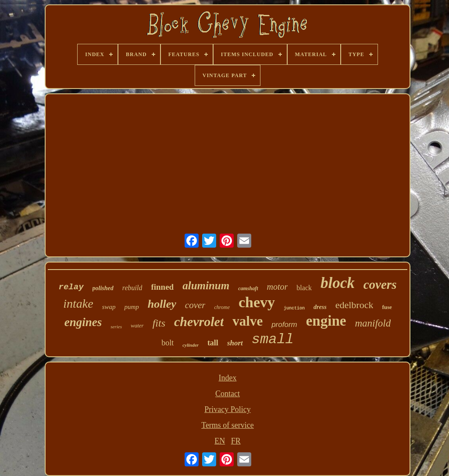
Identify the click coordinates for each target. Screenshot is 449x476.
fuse (387, 307)
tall (213, 343)
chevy (257, 302)
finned (162, 287)
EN (220, 441)
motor (278, 287)
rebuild (132, 288)
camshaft (248, 288)
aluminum (206, 286)
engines (83, 322)
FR (236, 441)
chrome (222, 307)
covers (380, 284)
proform (284, 325)
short (235, 343)
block (338, 283)
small (273, 339)
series (116, 327)
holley (162, 304)
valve (248, 321)
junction (294, 308)
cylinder (191, 345)
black (304, 288)
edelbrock (355, 305)
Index (228, 378)
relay (71, 287)
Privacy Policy (228, 409)
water (137, 325)
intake (78, 304)
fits (159, 323)
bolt (167, 343)
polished (103, 288)
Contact (228, 394)
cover (195, 305)
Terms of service (228, 425)
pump (131, 307)
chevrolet (199, 321)
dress (320, 307)
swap (109, 307)
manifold (373, 323)
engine (326, 321)
